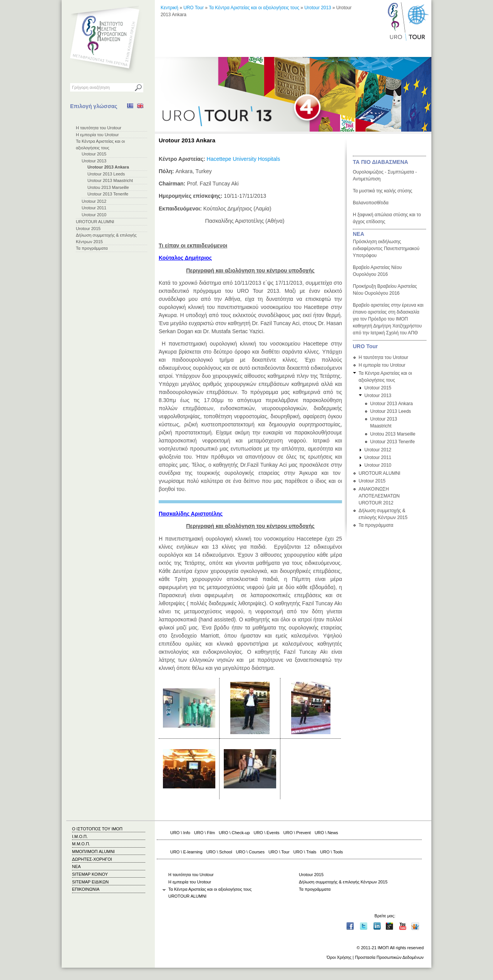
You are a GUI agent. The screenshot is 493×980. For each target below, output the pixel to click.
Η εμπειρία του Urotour (97, 135)
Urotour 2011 (94, 208)
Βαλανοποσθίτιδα (371, 203)
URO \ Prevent (297, 833)
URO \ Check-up (234, 833)
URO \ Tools (331, 852)
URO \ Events (267, 833)
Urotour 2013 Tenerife (108, 194)
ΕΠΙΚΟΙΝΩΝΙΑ (86, 889)
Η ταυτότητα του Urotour (99, 128)
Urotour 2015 (94, 154)
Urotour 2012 (94, 201)
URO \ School (219, 852)
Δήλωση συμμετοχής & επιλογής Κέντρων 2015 (343, 882)
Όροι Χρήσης (339, 957)
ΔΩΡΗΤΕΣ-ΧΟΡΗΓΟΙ (92, 859)
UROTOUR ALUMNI (95, 222)
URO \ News (326, 833)
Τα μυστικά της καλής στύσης (382, 191)
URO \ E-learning (186, 852)
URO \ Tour (279, 852)
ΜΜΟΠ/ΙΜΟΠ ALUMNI (93, 851)
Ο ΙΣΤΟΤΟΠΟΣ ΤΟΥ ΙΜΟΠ (97, 829)
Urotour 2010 (94, 215)
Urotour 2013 (94, 161)
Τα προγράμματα (92, 248)
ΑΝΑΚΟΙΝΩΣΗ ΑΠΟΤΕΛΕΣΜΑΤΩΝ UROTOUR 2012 (379, 496)
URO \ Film (205, 833)
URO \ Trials (305, 852)
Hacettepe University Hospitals (244, 159)
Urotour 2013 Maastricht (110, 180)
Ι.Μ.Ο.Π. (80, 836)
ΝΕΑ (359, 234)
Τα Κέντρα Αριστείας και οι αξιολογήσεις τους (254, 8)
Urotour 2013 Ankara (108, 167)
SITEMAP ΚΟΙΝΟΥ (90, 874)
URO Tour (194, 8)
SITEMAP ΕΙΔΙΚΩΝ (90, 882)
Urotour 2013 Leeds (106, 174)
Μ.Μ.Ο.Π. (81, 844)
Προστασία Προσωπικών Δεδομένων (389, 957)
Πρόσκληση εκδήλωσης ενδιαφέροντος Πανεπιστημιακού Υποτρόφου (386, 249)
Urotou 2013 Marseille (108, 187)
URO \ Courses (250, 852)
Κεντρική (169, 8)
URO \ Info (180, 833)
